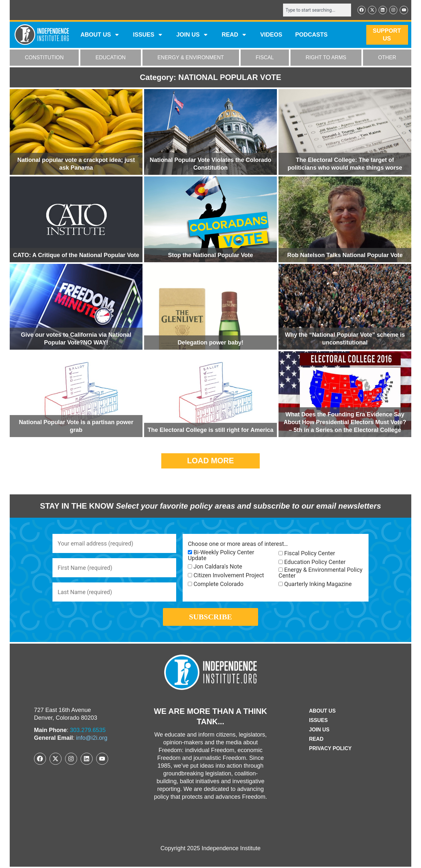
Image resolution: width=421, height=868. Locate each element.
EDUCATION (111, 58)
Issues (148, 35)
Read (316, 740)
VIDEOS (271, 35)
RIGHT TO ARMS (326, 58)
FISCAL (265, 58)
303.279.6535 (88, 731)
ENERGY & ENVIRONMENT (191, 58)
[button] (211, 461)
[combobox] (316, 10)
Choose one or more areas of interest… (238, 544)
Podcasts (312, 35)
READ (234, 35)
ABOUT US (100, 35)
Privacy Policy (330, 750)
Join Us (319, 731)
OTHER (387, 58)
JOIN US (192, 35)
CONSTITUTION (44, 58)
